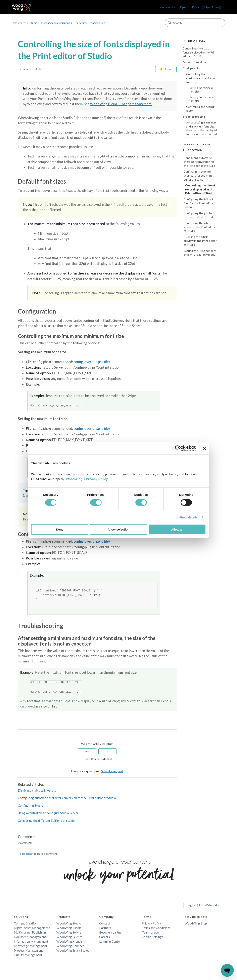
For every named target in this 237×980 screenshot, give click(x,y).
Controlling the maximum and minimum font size (200, 78)
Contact (105, 924)
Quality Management (28, 955)
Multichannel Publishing (30, 933)
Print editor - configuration (89, 23)
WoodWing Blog (196, 924)
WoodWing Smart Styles (73, 951)
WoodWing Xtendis (69, 942)
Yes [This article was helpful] (87, 752)
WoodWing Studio (69, 924)
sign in (30, 854)
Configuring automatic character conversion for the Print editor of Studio (67, 798)
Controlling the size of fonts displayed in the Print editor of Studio (200, 52)
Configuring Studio (31, 806)
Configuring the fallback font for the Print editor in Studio (200, 203)
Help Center (19, 23)
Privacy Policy (151, 924)
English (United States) (207, 7)
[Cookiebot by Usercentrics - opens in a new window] (178, 448)
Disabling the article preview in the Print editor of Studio (200, 241)
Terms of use (150, 933)
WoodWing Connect (70, 946)
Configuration (192, 68)
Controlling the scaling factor (200, 109)
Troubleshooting (194, 117)
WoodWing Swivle (69, 933)
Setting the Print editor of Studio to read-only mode (200, 253)
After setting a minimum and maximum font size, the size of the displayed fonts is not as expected (201, 128)
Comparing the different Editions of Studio (46, 821)
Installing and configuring (56, 23)
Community (168, 7)
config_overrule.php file (91, 362)
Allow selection (118, 529)
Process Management (28, 951)
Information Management (31, 942)
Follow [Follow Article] (169, 69)
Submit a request (112, 772)
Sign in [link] (183, 7)
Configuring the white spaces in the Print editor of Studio (199, 227)
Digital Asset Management (32, 928)
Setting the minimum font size (202, 90)
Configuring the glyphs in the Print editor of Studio (199, 215)
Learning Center (110, 942)
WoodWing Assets (69, 928)
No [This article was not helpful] (107, 752)
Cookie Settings (152, 937)
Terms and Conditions (156, 928)
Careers (105, 937)
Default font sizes (195, 62)
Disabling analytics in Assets (37, 791)
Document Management (30, 937)
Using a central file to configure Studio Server (48, 813)
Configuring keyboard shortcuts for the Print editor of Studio (198, 175)
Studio (34, 23)
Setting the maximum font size (202, 99)
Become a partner (111, 933)
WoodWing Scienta (69, 937)
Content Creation (26, 924)
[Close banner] (204, 448)
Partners (105, 928)
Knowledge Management (31, 946)
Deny (60, 529)
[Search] (195, 23)
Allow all (177, 529)
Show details (188, 517)
